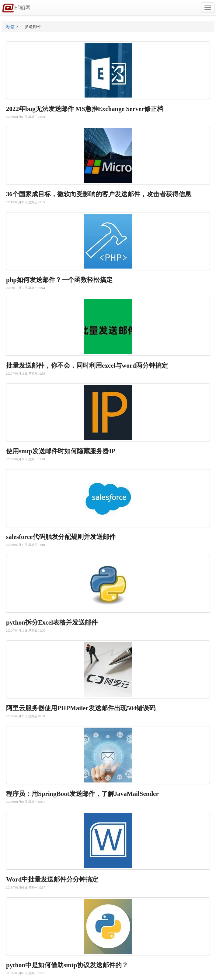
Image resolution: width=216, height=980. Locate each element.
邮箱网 (16, 8)
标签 (10, 27)
